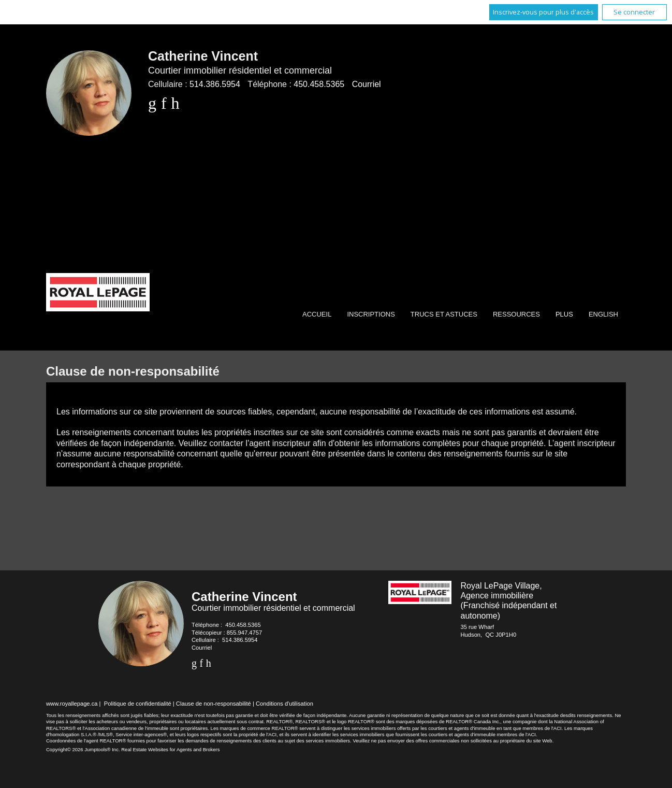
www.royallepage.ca (72, 704)
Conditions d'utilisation (284, 704)
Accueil (317, 314)
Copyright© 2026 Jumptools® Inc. (83, 749)
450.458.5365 (319, 84)
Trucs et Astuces (444, 314)
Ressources (516, 314)
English (603, 314)
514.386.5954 (215, 84)
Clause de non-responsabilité (214, 704)
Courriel (367, 84)
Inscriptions (371, 314)
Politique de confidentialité (138, 704)
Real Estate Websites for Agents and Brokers (170, 749)
